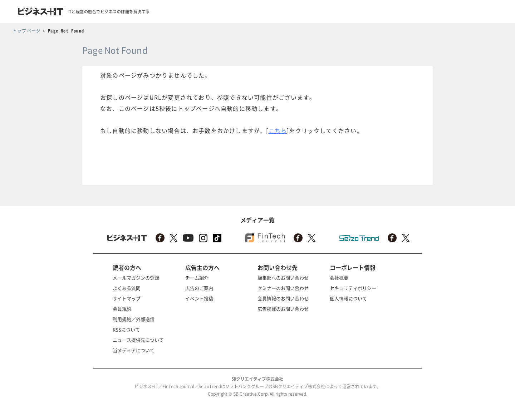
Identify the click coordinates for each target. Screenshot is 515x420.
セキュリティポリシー (353, 288)
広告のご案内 (199, 288)
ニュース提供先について (138, 340)
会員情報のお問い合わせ (283, 298)
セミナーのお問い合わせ (283, 288)
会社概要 (339, 278)
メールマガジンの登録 (136, 278)
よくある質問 (127, 288)
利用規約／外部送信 (134, 319)
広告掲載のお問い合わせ (283, 309)
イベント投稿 (199, 298)
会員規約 (122, 309)
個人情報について (348, 298)
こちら (278, 130)
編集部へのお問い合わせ (283, 278)
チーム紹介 (197, 278)
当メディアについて (134, 350)
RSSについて (126, 329)
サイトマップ (127, 298)
